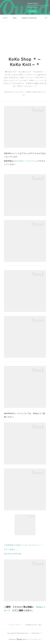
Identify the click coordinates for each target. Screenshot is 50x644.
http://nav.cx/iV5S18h (13, 554)
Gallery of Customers (29, 18)
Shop (15, 18)
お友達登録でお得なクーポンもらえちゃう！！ (24, 545)
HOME (5, 18)
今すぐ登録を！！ (11, 549)
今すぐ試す (33, 11)
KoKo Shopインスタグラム (25, 161)
